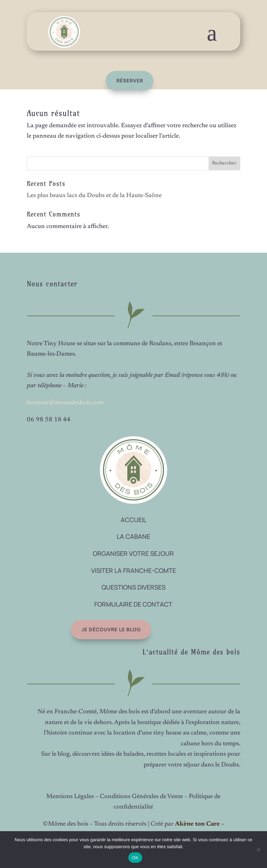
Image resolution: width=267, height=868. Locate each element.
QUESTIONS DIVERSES (133, 587)
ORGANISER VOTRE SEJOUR (133, 553)
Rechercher (224, 163)
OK (135, 858)
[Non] (258, 850)
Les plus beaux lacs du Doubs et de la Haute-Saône (94, 196)
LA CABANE (133, 536)
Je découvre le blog (99, 629)
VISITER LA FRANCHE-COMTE (133, 570)
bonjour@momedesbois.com (65, 403)
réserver (121, 80)
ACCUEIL (133, 520)
